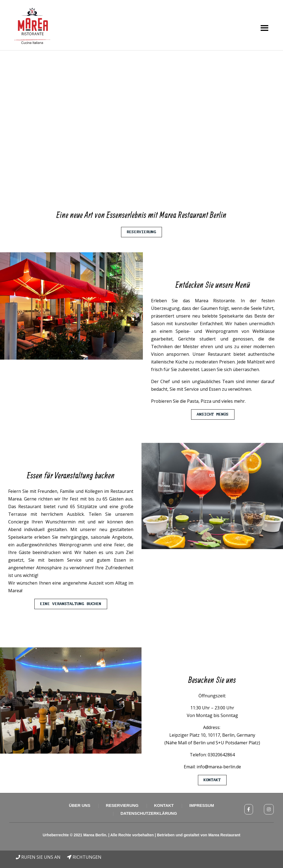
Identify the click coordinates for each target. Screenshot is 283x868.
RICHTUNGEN (84, 857)
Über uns (80, 805)
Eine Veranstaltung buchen (71, 604)
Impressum (202, 805)
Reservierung (141, 232)
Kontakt (212, 780)
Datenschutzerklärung (149, 813)
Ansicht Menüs (213, 414)
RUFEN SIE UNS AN (38, 857)
